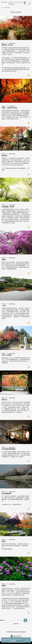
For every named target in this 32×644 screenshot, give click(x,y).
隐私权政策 (13, 641)
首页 (2, 8)
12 (22, 620)
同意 (27, 640)
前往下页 (16, 624)
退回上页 (2, 620)
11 (18, 620)
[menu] (26, 3)
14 (29, 620)
